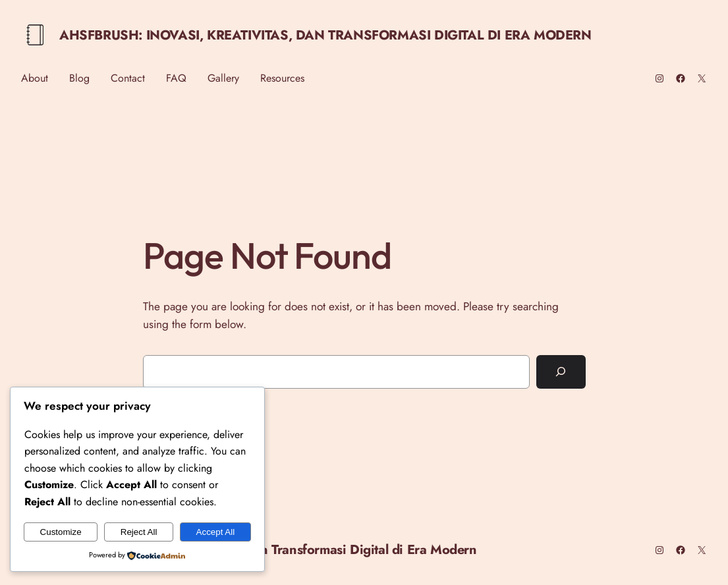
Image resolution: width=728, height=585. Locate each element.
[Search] (561, 372)
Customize (61, 532)
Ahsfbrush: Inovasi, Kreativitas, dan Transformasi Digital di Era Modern (325, 35)
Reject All (139, 532)
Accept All (216, 532)
